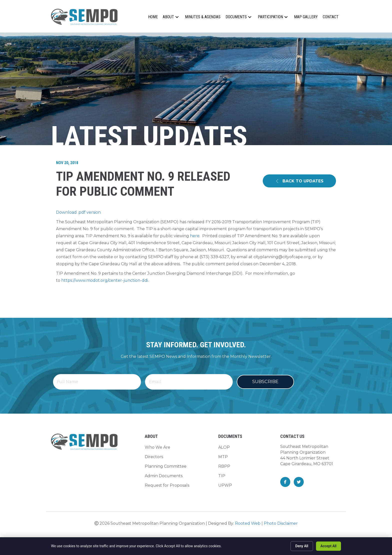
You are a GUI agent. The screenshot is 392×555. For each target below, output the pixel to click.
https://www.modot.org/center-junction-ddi (105, 280)
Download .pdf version (78, 212)
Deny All (302, 546)
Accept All (328, 546)
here (195, 236)
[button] (177, 17)
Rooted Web (248, 522)
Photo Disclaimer (281, 522)
